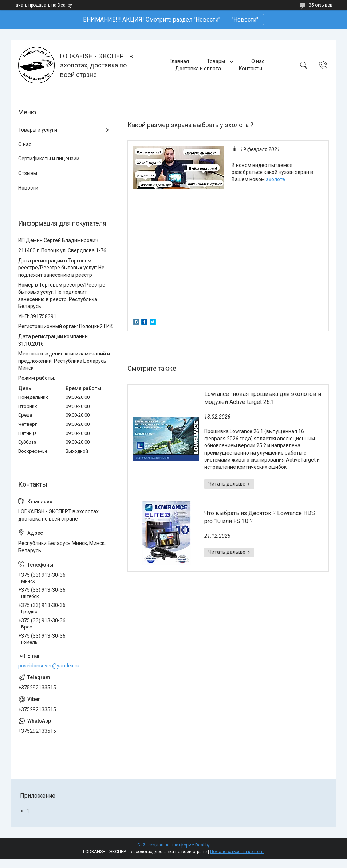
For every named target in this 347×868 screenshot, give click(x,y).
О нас (258, 61)
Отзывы (28, 173)
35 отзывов (321, 5)
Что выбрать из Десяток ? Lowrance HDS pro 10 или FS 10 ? (260, 517)
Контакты (251, 69)
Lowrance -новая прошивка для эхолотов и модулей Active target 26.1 (263, 398)
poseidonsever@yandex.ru (49, 666)
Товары (216, 61)
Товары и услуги (38, 130)
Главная (179, 61)
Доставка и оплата (198, 69)
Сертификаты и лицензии (49, 159)
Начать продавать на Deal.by (42, 5)
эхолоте (275, 179)
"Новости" (245, 20)
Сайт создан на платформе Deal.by (173, 845)
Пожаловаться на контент (237, 852)
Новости (28, 188)
